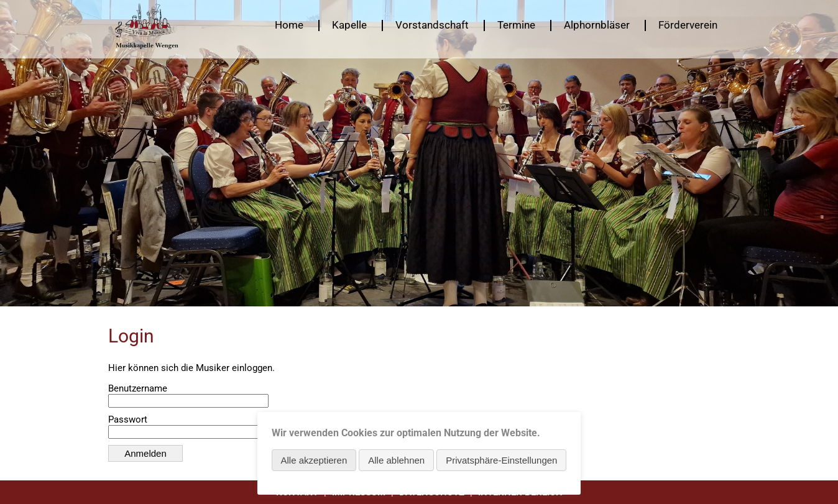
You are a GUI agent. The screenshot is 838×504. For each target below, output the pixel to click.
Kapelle (349, 25)
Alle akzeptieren (314, 460)
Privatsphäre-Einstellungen (501, 460)
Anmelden (145, 453)
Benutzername (138, 388)
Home (289, 25)
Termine (516, 25)
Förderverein (688, 25)
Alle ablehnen (396, 460)
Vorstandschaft (432, 25)
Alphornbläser (597, 25)
